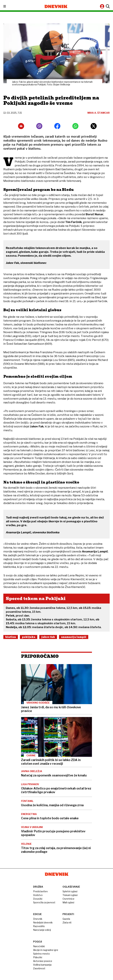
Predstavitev (40, 891)
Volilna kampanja (42, 965)
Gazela (66, 919)
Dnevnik (38, 919)
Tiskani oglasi (70, 895)
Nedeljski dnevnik (43, 922)
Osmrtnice (68, 899)
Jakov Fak (48, 637)
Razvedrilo (39, 926)
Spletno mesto (41, 954)
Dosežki (38, 899)
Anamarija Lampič (74, 637)
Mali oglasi (68, 902)
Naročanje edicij (42, 930)
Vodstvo (38, 895)
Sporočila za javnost (44, 902)
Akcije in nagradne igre (46, 950)
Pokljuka (29, 637)
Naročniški (39, 946)
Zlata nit (67, 922)
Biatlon (11, 637)
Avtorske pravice (43, 961)
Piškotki (38, 957)
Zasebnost (39, 968)
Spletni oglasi (70, 891)
